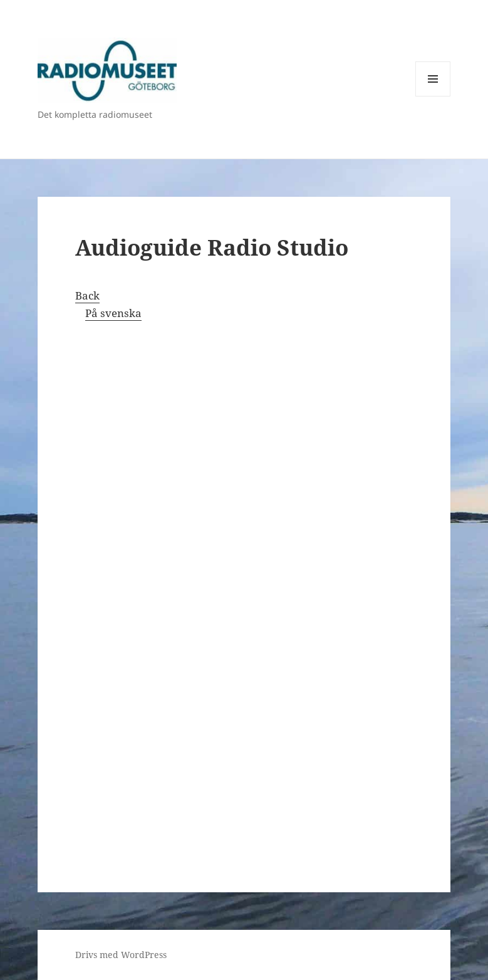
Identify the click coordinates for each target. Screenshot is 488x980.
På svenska (113, 313)
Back (87, 295)
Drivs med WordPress (121, 955)
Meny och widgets (433, 96)
